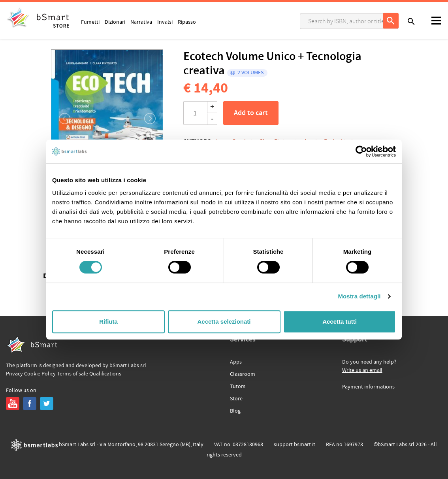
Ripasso (187, 22)
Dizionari (115, 22)
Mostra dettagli (359, 296)
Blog (235, 411)
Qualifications (105, 374)
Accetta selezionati (224, 322)
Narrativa (141, 22)
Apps (236, 362)
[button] (60, 119)
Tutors (238, 387)
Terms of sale (72, 374)
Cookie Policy (40, 374)
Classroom (243, 374)
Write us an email (362, 370)
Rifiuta (108, 322)
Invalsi (165, 22)
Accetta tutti (340, 322)
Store (236, 399)
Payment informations (368, 387)
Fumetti (90, 22)
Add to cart (251, 113)
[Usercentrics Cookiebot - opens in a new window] (361, 151)
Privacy (14, 374)
